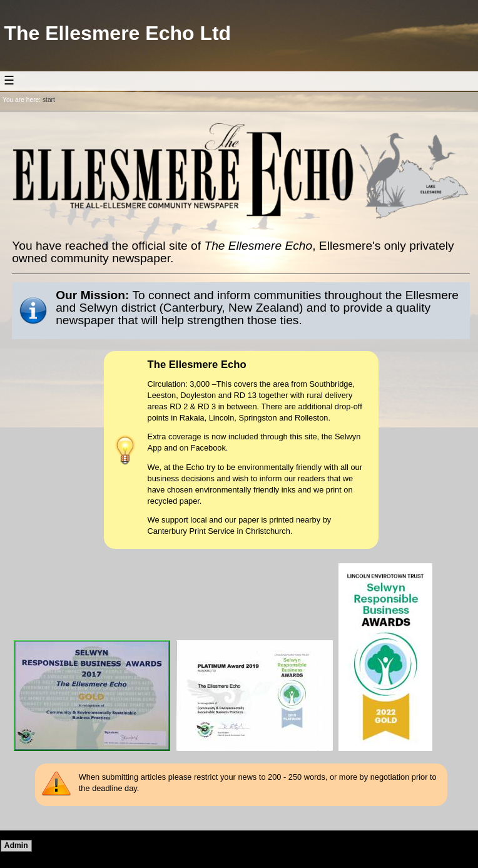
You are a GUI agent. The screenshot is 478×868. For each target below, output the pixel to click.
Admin (16, 845)
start (49, 100)
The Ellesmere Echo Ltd (117, 33)
